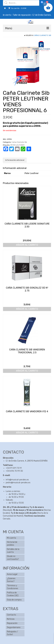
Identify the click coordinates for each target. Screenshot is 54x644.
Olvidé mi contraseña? (13, 558)
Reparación (12, 623)
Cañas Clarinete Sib (42, 35)
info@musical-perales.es (17, 480)
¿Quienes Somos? (11, 580)
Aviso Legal (12, 574)
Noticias (11, 619)
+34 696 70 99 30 (14, 471)
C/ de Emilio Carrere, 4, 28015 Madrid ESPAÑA (27, 461)
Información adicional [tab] (15, 160)
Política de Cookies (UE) (13, 594)
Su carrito (17, 8)
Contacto (11, 615)
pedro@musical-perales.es (18, 483)
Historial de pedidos (12, 544)
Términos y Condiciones (13, 587)
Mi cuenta (11, 538)
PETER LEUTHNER (17, 145)
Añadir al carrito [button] (27, 245)
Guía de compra (14, 600)
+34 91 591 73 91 (14, 468)
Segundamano (14, 627)
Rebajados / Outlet (12, 633)
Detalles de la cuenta (13, 551)
